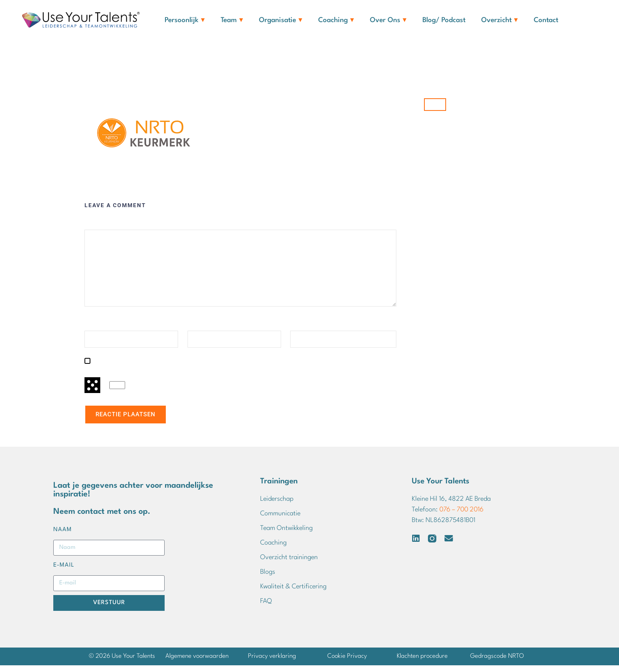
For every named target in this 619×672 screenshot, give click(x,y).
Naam (94, 330)
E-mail (198, 330)
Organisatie (281, 21)
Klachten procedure (422, 663)
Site (295, 330)
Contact (546, 20)
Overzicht (500, 21)
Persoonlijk (185, 21)
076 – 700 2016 (461, 516)
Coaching (336, 21)
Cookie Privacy (347, 663)
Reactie (96, 229)
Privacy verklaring (272, 663)
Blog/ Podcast (444, 20)
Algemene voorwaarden (197, 663)
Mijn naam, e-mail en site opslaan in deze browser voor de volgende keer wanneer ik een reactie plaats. (237, 367)
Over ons (388, 21)
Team (232, 21)
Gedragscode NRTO (497, 663)
